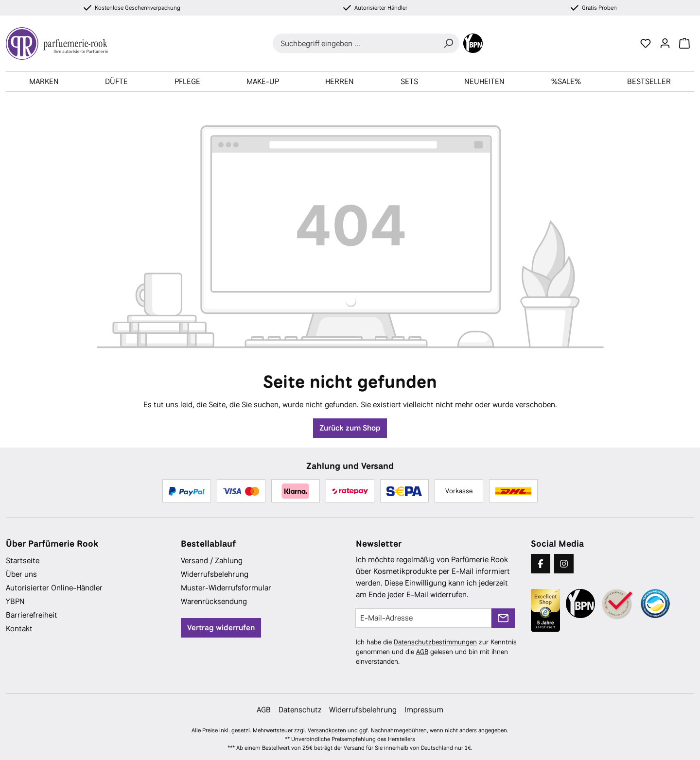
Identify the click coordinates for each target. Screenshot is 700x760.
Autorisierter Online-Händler (54, 588)
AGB (422, 652)
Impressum (424, 710)
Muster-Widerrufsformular (226, 588)
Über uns (21, 574)
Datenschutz (300, 710)
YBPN (15, 601)
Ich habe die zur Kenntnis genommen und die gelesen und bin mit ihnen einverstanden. (436, 652)
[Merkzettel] (646, 43)
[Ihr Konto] (665, 43)
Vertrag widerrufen (221, 628)
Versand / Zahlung (212, 561)
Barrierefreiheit (32, 615)
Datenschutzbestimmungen (435, 642)
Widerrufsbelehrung (215, 574)
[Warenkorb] (684, 43)
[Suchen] (448, 43)
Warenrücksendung (214, 601)
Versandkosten (327, 730)
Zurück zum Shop (350, 428)
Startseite (23, 561)
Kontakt (19, 629)
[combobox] (355, 43)
